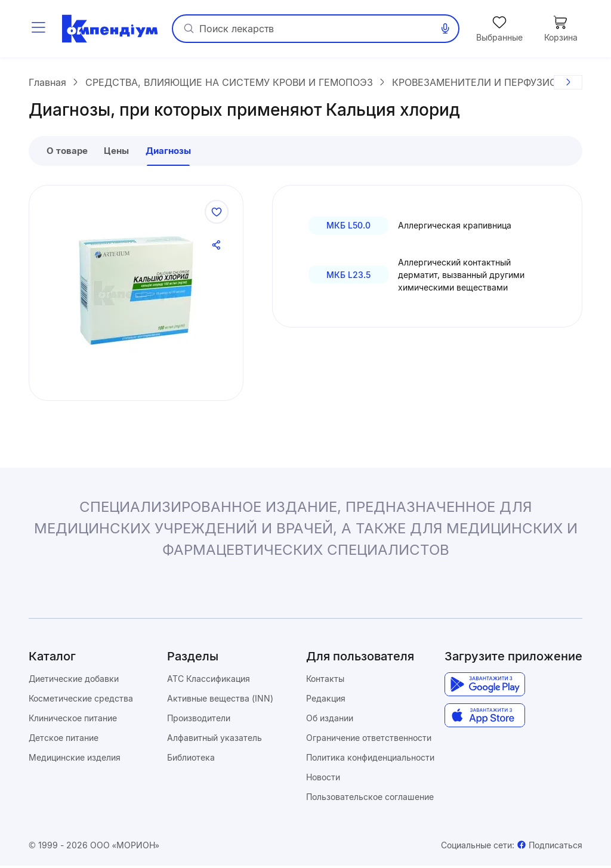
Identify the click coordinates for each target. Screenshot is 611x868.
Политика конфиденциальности (370, 760)
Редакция (326, 701)
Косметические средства (81, 701)
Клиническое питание (73, 720)
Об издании (330, 720)
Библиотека (191, 760)
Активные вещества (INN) (220, 701)
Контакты (325, 681)
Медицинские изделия (75, 760)
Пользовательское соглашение (370, 799)
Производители (199, 720)
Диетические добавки (74, 681)
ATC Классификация (209, 681)
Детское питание (64, 740)
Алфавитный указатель (215, 740)
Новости (323, 779)
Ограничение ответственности (369, 740)
